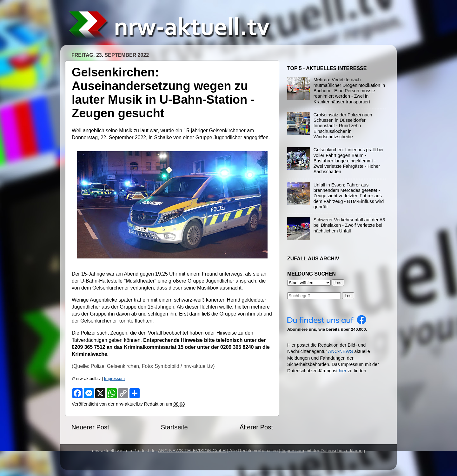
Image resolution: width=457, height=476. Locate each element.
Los (348, 296)
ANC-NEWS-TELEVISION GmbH (192, 451)
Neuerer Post (90, 427)
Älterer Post (256, 427)
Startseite (174, 427)
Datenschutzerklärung (343, 451)
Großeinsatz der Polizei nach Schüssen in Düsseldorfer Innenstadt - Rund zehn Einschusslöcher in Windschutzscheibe (343, 126)
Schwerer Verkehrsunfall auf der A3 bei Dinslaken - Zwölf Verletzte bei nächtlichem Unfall (349, 225)
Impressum (114, 378)
